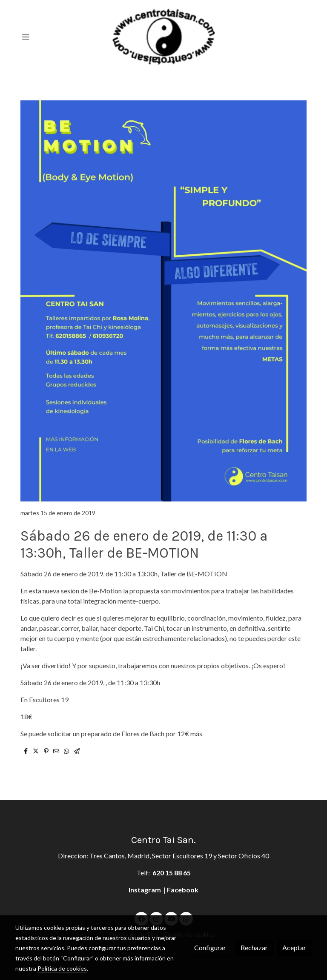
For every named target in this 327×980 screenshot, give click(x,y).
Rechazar (254, 947)
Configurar (210, 947)
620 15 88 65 (172, 873)
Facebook (183, 890)
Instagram (145, 890)
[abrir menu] (26, 37)
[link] (163, 37)
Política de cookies (62, 968)
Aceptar (294, 947)
